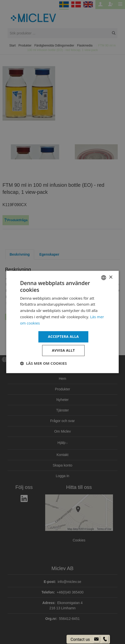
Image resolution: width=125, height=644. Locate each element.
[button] (43, 363)
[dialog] (62, 322)
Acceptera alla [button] (63, 337)
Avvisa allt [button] (63, 351)
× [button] (111, 277)
